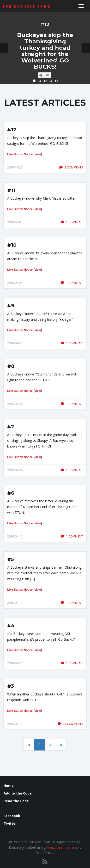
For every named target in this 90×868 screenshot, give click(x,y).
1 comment (72, 222)
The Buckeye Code (26, 6)
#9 (11, 306)
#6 (11, 493)
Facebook (12, 816)
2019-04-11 (15, 536)
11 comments (70, 724)
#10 (12, 245)
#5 (11, 559)
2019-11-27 (15, 167)
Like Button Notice (20, 154)
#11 (11, 190)
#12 (12, 130)
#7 (11, 427)
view (38, 154)
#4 (11, 626)
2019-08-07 (15, 222)
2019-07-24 (15, 283)
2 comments (71, 167)
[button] (4, 48)
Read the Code (16, 801)
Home (9, 786)
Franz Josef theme (60, 847)
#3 (11, 686)
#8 (11, 366)
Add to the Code (18, 793)
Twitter (10, 823)
